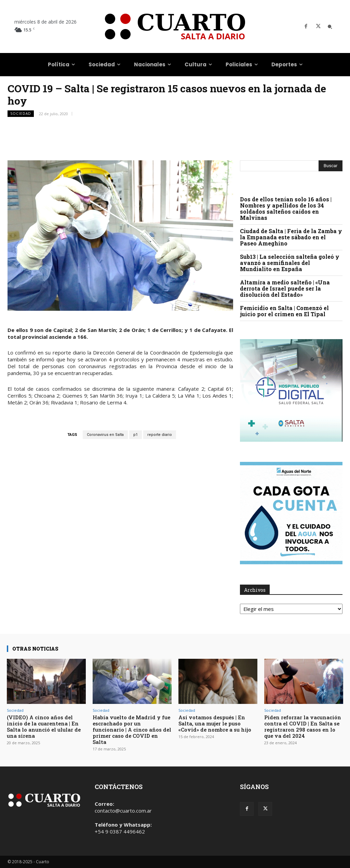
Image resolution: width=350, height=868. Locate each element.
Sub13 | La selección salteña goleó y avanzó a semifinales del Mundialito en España (290, 263)
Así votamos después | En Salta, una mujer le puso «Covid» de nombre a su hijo (215, 723)
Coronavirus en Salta (105, 435)
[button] (330, 27)
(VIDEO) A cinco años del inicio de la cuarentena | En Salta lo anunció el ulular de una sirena (44, 726)
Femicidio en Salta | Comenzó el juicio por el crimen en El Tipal (284, 311)
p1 (136, 435)
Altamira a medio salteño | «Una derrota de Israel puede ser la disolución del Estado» (285, 288)
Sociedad (21, 114)
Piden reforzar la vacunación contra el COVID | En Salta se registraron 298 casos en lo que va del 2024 (303, 726)
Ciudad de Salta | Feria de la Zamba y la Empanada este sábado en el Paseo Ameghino (291, 237)
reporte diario (160, 435)
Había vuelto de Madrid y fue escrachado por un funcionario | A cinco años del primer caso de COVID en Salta (132, 730)
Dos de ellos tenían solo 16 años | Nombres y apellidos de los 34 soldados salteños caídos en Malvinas (286, 208)
